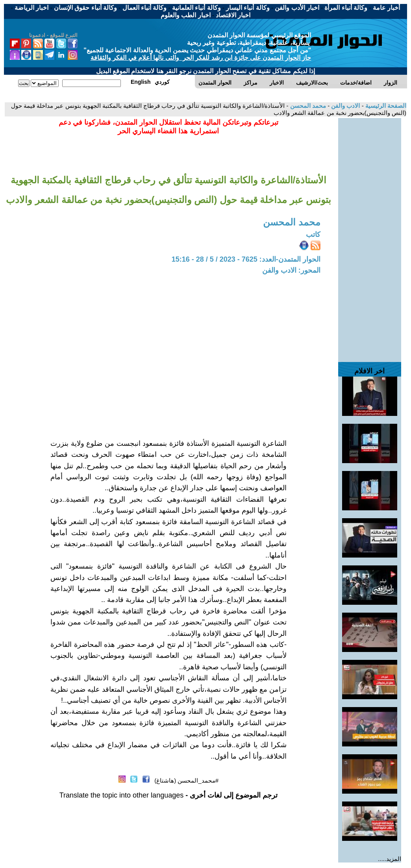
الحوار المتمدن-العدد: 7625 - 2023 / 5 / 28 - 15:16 (246, 259)
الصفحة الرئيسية (385, 106)
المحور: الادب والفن (291, 270)
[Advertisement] (370, 236)
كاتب (313, 235)
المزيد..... (390, 859)
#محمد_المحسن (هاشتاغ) (186, 780)
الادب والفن (345, 106)
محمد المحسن (307, 106)
